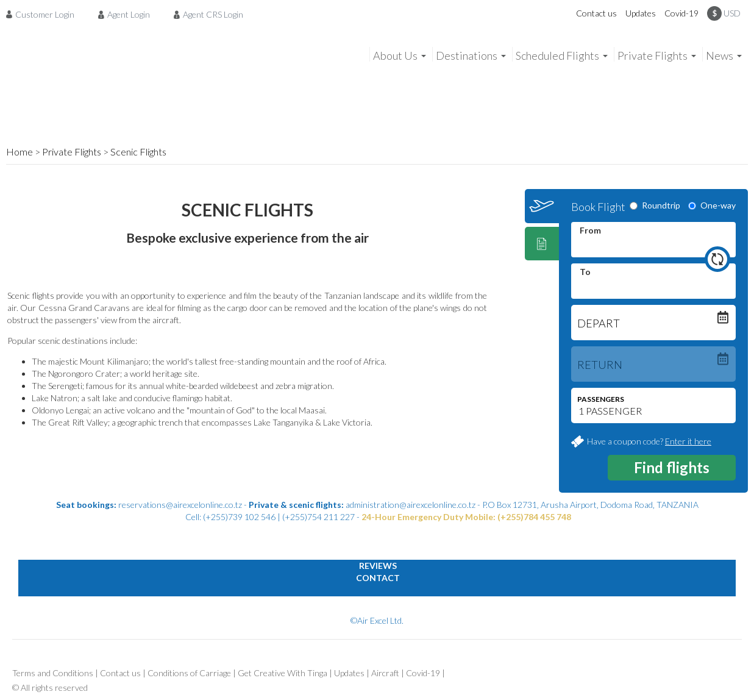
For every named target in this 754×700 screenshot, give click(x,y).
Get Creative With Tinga (283, 673)
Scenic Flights (138, 152)
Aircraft (385, 673)
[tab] (542, 206)
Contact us (596, 13)
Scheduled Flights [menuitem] (557, 55)
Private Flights (72, 152)
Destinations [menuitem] (467, 55)
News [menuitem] (720, 55)
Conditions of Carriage (189, 673)
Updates (641, 13)
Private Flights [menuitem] (653, 55)
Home (20, 152)
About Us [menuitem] (395, 55)
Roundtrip (655, 205)
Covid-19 (681, 13)
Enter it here (688, 441)
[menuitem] (44, 14)
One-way (712, 205)
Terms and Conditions (53, 673)
